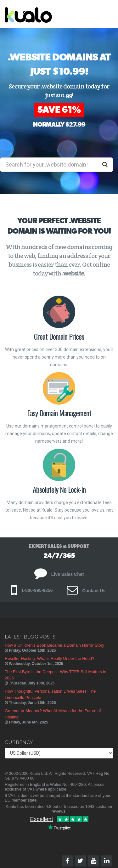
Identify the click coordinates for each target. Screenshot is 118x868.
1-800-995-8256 (32, 590)
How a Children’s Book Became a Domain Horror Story (54, 645)
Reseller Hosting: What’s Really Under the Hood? (49, 658)
